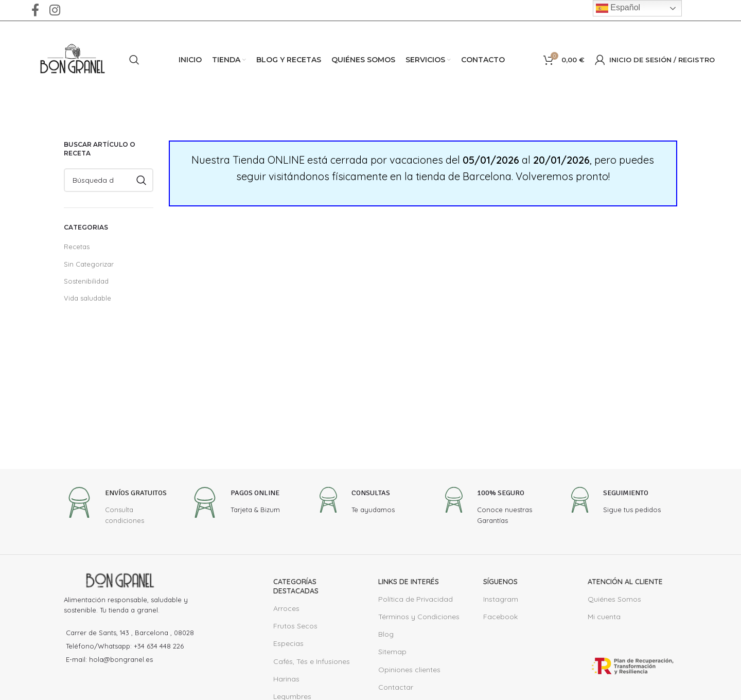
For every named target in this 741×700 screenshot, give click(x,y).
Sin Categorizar (87, 264)
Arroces (286, 608)
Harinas (286, 679)
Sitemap (391, 652)
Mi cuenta (603, 617)
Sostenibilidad (85, 281)
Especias (288, 643)
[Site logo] (73, 59)
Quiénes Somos (613, 599)
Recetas (76, 246)
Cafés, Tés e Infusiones (311, 661)
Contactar (394, 687)
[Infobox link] (119, 510)
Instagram (499, 599)
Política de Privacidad (413, 599)
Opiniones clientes (408, 670)
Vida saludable (86, 298)
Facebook (499, 617)
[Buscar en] (134, 60)
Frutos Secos (294, 626)
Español (618, 8)
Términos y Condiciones (417, 617)
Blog (385, 634)
